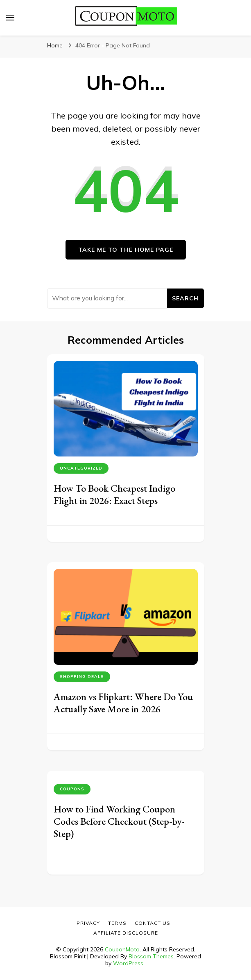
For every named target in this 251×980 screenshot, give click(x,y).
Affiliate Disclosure (126, 933)
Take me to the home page (126, 250)
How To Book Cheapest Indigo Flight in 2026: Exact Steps (114, 494)
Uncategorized (81, 468)
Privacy (88, 923)
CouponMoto (122, 949)
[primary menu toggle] (10, 18)
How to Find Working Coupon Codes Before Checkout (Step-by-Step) (119, 821)
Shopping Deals (82, 677)
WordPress (128, 963)
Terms (117, 923)
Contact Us (153, 923)
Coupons (72, 789)
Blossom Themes (151, 956)
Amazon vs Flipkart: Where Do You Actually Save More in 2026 (123, 703)
